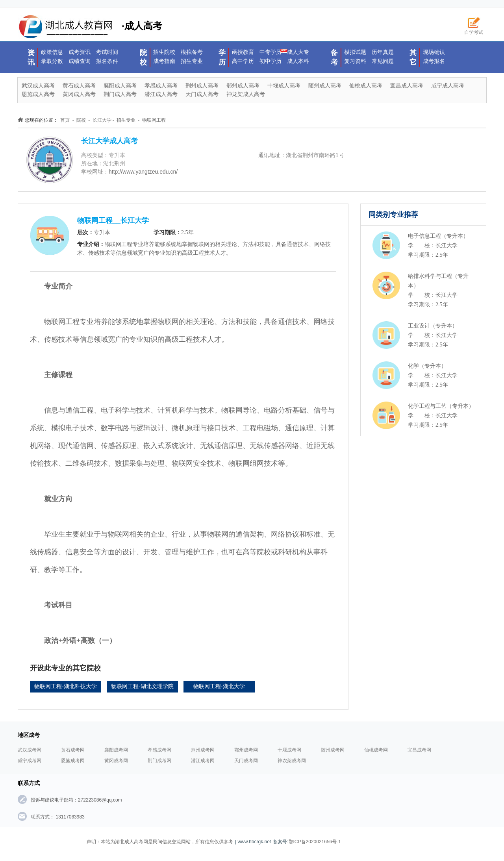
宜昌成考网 (419, 750)
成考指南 (164, 61)
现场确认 (434, 52)
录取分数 (52, 61)
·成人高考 (90, 27)
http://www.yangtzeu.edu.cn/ (143, 172)
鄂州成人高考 (243, 85)
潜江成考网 (203, 761)
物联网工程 (154, 120)
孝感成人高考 (161, 85)
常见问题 (383, 61)
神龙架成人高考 (246, 94)
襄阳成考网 (116, 750)
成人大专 (298, 52)
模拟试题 (355, 52)
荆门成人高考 (120, 94)
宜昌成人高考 (407, 85)
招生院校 (164, 52)
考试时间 (107, 52)
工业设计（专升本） (433, 326)
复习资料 (355, 61)
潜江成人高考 (161, 94)
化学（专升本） (427, 366)
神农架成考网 (292, 761)
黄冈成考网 (116, 761)
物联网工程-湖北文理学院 (142, 686)
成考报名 (434, 61)
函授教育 (243, 52)
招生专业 (192, 61)
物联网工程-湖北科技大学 (66, 686)
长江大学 (102, 120)
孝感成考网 (159, 750)
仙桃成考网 (376, 750)
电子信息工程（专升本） (438, 236)
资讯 (31, 57)
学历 (222, 57)
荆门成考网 (159, 761)
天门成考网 (246, 761)
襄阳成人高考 (120, 85)
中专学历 (271, 52)
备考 (334, 57)
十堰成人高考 (284, 85)
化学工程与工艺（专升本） (441, 406)
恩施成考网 (73, 761)
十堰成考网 (289, 750)
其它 (413, 57)
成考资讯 (80, 52)
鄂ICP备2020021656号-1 (315, 842)
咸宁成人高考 (448, 85)
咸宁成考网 (30, 761)
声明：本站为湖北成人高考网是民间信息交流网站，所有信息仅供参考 (160, 842)
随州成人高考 (325, 85)
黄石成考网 (73, 750)
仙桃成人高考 (366, 85)
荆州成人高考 (202, 85)
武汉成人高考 (38, 85)
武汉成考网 (30, 750)
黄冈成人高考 (79, 94)
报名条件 (107, 61)
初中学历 (271, 61)
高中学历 (243, 61)
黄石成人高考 (79, 85)
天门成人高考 (202, 94)
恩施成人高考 (38, 94)
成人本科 (298, 61)
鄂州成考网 (246, 750)
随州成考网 (333, 750)
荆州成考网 (203, 750)
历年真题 (383, 52)
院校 (143, 57)
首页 (65, 120)
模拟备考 (192, 52)
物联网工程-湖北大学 (219, 686)
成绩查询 (80, 61)
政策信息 (52, 52)
